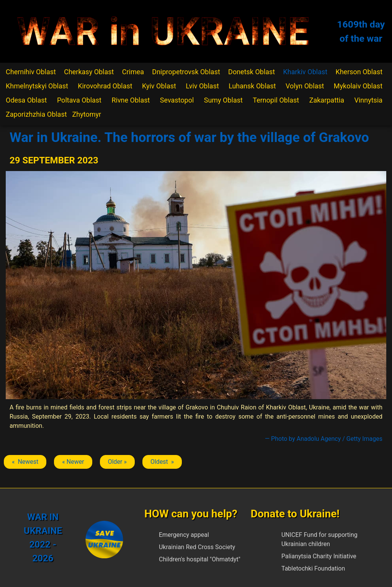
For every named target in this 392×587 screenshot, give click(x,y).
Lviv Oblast (202, 86)
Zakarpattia (327, 100)
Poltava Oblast (79, 100)
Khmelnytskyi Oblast (37, 86)
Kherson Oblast (359, 72)
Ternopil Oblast (276, 100)
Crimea (133, 72)
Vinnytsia (368, 100)
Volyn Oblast (305, 86)
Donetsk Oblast (252, 72)
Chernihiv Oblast (31, 72)
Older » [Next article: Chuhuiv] (117, 462)
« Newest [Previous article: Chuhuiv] (25, 462)
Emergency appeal (184, 535)
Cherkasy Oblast (89, 72)
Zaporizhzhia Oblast (36, 114)
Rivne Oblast (131, 100)
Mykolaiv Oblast (358, 86)
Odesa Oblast (26, 100)
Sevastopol (177, 100)
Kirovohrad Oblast (105, 86)
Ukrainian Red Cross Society (197, 547)
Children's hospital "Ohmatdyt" (200, 559)
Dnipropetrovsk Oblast (186, 72)
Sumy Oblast (223, 100)
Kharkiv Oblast (305, 72)
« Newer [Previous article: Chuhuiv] (73, 462)
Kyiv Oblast (159, 86)
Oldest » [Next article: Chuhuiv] (162, 462)
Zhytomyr (87, 114)
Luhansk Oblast (252, 86)
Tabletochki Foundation (313, 568)
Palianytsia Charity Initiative (319, 556)
